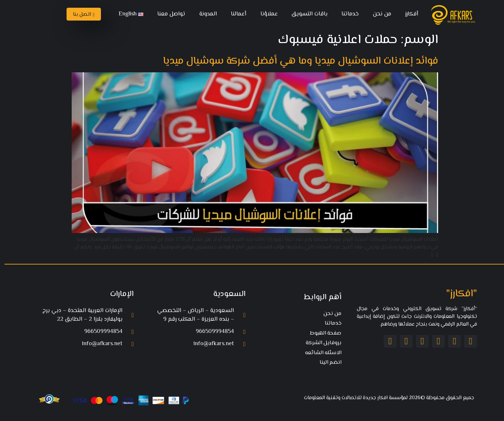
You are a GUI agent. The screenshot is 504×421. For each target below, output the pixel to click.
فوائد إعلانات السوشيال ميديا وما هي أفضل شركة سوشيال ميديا (298, 61)
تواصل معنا (168, 14)
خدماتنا (347, 14)
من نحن (379, 14)
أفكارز (409, 14)
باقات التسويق (307, 14)
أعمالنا (236, 14)
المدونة (205, 14)
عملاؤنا (266, 14)
